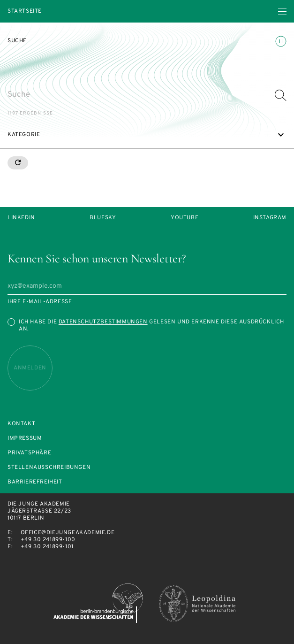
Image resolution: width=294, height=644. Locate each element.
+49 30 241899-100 (48, 540)
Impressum (25, 439)
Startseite (25, 11)
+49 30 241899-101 (47, 547)
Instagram (270, 218)
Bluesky (103, 218)
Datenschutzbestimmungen (103, 322)
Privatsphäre (29, 453)
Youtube (185, 218)
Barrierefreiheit (35, 482)
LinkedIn (21, 218)
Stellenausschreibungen (49, 468)
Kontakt (21, 424)
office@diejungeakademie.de (68, 533)
